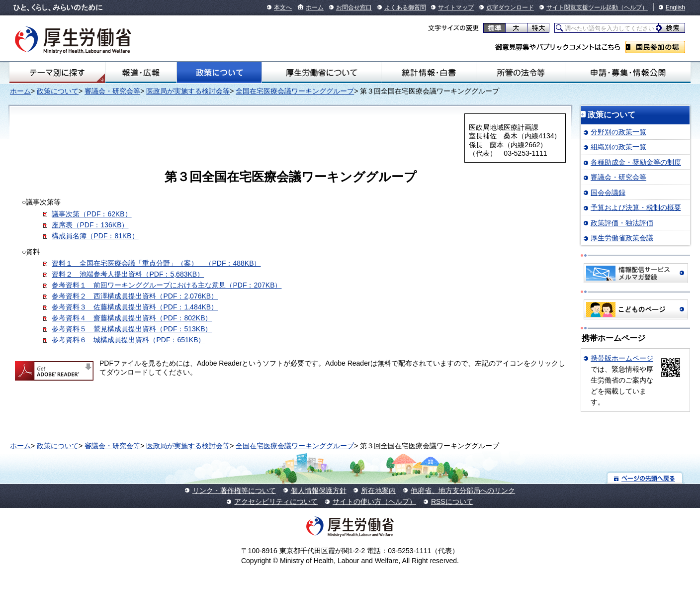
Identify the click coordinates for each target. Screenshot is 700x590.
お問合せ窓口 (354, 7)
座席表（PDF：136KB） (90, 225)
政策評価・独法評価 (622, 223)
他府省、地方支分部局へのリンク (463, 491)
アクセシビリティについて (276, 501)
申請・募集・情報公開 (628, 73)
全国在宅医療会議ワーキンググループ (295, 91)
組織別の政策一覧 (618, 147)
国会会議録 (608, 193)
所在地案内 (378, 491)
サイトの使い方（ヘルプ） (374, 501)
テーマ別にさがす (57, 73)
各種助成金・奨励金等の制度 (636, 162)
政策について (219, 73)
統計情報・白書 (429, 73)
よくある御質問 (405, 7)
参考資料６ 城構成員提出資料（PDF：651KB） (128, 340)
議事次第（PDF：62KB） (91, 214)
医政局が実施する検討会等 (188, 91)
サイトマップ (456, 7)
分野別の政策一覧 (618, 132)
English (675, 7)
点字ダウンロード (510, 7)
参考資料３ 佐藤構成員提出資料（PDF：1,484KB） (135, 307)
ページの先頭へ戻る (645, 478)
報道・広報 (141, 73)
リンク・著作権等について (234, 491)
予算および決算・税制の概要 (636, 207)
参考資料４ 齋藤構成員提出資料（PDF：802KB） (132, 318)
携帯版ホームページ (622, 358)
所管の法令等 (520, 73)
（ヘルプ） (633, 7)
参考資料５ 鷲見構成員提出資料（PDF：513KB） (132, 329)
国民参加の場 (655, 47)
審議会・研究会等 (112, 91)
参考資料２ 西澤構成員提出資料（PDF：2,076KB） (135, 296)
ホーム (315, 7)
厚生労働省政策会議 (622, 238)
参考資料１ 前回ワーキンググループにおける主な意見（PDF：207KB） (167, 285)
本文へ (283, 7)
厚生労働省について (321, 73)
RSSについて (452, 501)
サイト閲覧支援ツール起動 (582, 7)
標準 (494, 28)
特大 (538, 28)
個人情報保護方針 (319, 491)
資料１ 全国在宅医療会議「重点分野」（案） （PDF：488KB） (156, 263)
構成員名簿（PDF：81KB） (95, 236)
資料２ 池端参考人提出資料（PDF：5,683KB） (128, 274)
